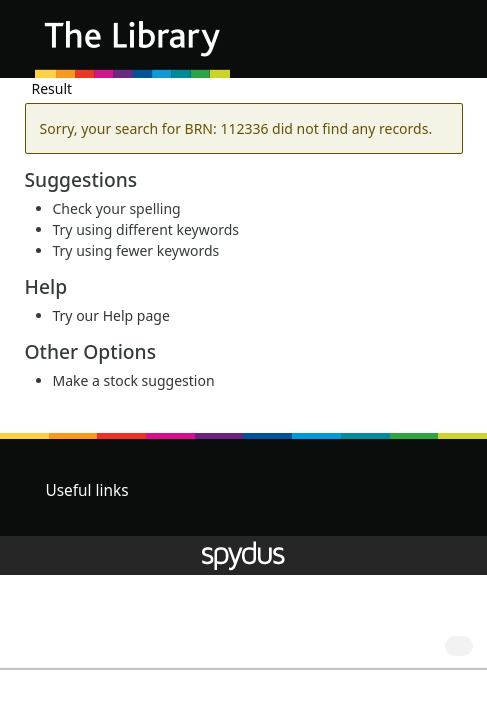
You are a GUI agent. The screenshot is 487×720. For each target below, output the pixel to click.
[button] (417, 46)
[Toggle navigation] (441, 46)
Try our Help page (111, 315)
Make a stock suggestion (134, 380)
